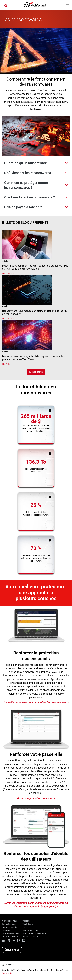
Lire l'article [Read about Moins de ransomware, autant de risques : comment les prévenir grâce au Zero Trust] (7, 364)
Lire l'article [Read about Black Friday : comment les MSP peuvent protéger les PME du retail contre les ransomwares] (7, 273)
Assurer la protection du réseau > (36, 798)
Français (9, 965)
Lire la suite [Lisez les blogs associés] (36, 372)
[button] (67, 5)
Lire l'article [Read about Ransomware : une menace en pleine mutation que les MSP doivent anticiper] (7, 319)
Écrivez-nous (12, 950)
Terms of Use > (8, 973)
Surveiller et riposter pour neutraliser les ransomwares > (36, 702)
